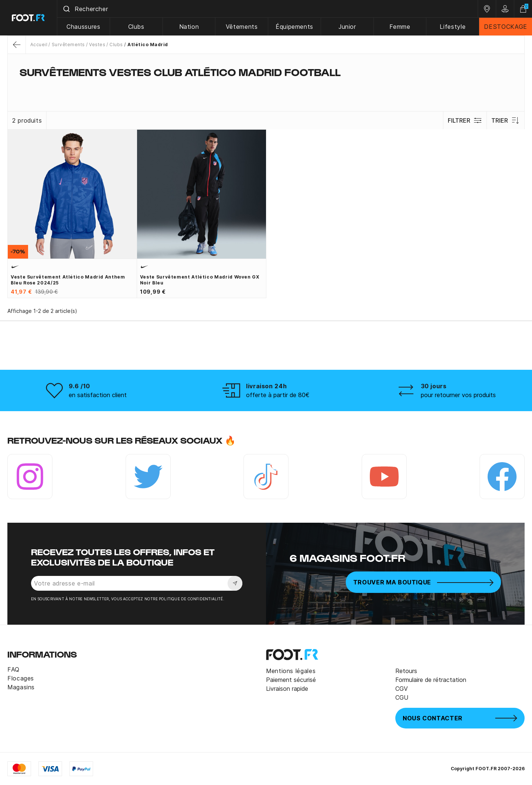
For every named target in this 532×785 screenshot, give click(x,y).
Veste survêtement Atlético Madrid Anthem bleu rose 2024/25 (68, 280)
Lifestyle (453, 27)
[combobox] (267, 9)
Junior (347, 27)
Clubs (136, 27)
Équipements (294, 27)
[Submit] (66, 9)
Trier (506, 120)
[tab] (266, 86)
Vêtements (242, 27)
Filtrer (465, 120)
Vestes (97, 45)
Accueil (39, 45)
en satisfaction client (98, 395)
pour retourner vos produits (458, 395)
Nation (189, 27)
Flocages (21, 678)
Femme (400, 27)
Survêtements (68, 45)
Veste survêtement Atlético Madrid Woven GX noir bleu (200, 280)
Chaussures (83, 27)
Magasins (21, 687)
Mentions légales (291, 671)
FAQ (13, 669)
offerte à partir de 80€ (278, 395)
